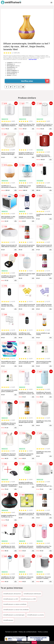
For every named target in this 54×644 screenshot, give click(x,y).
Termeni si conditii (11, 632)
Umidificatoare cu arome (36, 615)
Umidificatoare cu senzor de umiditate (16, 610)
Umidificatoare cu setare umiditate (15, 604)
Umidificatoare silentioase (32, 594)
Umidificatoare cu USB (28, 599)
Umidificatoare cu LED (11, 599)
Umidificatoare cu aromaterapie (14, 615)
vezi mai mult (33, 59)
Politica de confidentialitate (28, 632)
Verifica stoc (35, 81)
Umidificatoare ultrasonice (12, 594)
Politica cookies (43, 632)
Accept (34, 642)
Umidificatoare (8, 620)
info (15, 129)
